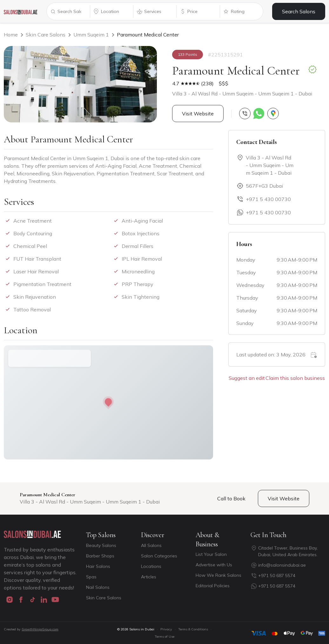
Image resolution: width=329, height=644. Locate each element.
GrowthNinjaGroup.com (40, 629)
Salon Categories (159, 556)
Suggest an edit (247, 378)
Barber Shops (100, 556)
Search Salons (299, 11)
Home (11, 35)
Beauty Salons (101, 545)
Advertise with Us (214, 565)
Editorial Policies (213, 586)
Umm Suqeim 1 (91, 35)
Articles (149, 577)
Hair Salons (98, 566)
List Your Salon (211, 554)
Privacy (166, 629)
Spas (91, 577)
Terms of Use (164, 637)
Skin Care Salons (46, 35)
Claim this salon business (295, 378)
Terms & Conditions (193, 629)
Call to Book (231, 498)
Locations (151, 566)
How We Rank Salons (218, 575)
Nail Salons (98, 587)
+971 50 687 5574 (277, 576)
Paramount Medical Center (148, 35)
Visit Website (198, 114)
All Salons (151, 545)
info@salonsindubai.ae (282, 565)
